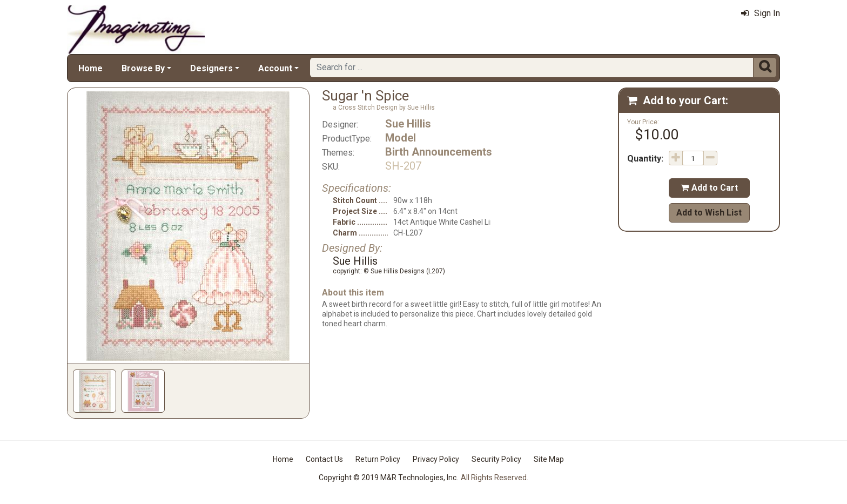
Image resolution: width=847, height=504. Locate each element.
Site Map (549, 459)
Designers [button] (211, 68)
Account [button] (275, 68)
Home (90, 68)
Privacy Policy (436, 459)
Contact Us (324, 459)
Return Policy (378, 459)
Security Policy (496, 459)
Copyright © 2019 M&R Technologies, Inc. (388, 478)
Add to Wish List (709, 213)
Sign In (761, 13)
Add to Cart (709, 188)
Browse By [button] (143, 68)
